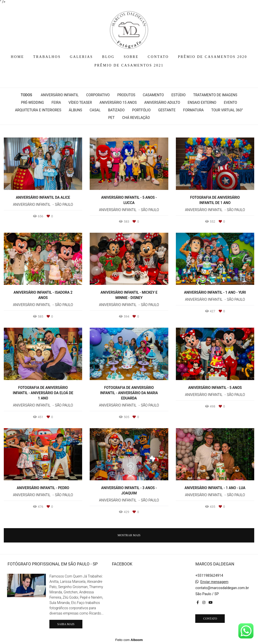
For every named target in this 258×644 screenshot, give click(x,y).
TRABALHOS (47, 57)
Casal (95, 110)
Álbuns (75, 110)
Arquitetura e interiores (38, 110)
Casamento (153, 95)
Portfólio (141, 110)
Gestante (167, 110)
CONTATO (158, 57)
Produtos (126, 95)
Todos (26, 95)
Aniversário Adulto (162, 103)
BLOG (108, 57)
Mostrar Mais (129, 535)
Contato (210, 619)
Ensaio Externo (202, 103)
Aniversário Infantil (60, 95)
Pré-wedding (32, 103)
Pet (111, 118)
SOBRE (131, 57)
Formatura (193, 110)
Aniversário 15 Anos (118, 103)
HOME (17, 57)
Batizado (116, 110)
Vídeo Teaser (80, 103)
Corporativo (98, 95)
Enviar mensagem (214, 582)
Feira (56, 103)
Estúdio (178, 95)
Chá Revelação (136, 118)
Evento (230, 103)
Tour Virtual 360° (227, 110)
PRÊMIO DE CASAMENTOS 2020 (213, 57)
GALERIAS (81, 57)
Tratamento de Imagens (215, 95)
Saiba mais (66, 624)
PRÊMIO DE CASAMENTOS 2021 (129, 65)
